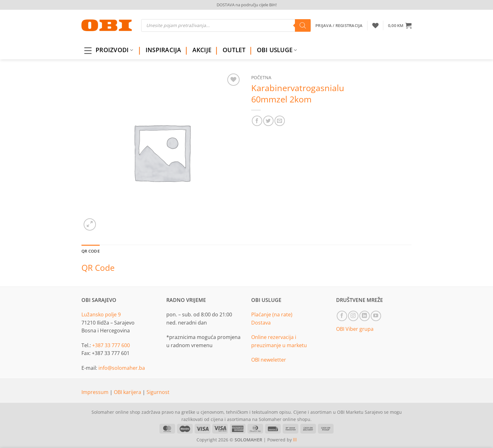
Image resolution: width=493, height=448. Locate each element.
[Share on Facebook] (257, 121)
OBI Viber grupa (355, 329)
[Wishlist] (375, 25)
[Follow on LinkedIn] (365, 316)
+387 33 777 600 (111, 345)
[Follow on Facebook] (342, 316)
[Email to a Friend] (280, 121)
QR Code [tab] (91, 251)
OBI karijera (128, 392)
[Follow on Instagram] (353, 316)
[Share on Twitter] (268, 121)
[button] (400, 25)
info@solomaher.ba (122, 368)
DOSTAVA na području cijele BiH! (247, 5)
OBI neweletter (269, 360)
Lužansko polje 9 (101, 314)
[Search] (303, 25)
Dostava (261, 323)
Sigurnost (158, 392)
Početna (261, 77)
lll (295, 440)
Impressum (96, 392)
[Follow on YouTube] (376, 316)
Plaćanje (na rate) (272, 314)
